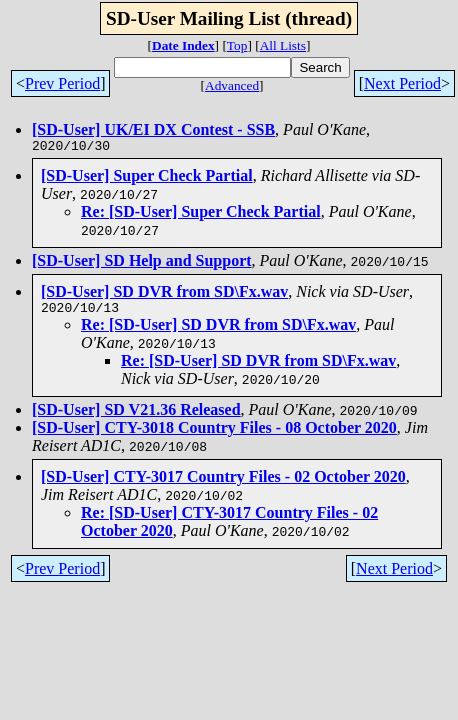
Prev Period (62, 83)
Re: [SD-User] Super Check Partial (201, 214)
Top (237, 45)
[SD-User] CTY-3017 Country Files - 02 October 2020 (223, 482)
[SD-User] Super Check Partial (147, 178)
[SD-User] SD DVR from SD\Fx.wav (164, 294)
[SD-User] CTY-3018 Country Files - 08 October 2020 (214, 433)
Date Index (183, 45)
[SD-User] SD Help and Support (142, 263)
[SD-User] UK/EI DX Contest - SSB (153, 129)
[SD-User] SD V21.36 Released (136, 415)
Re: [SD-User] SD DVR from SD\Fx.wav (218, 330)
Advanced (232, 85)
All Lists (283, 45)
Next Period (402, 83)
